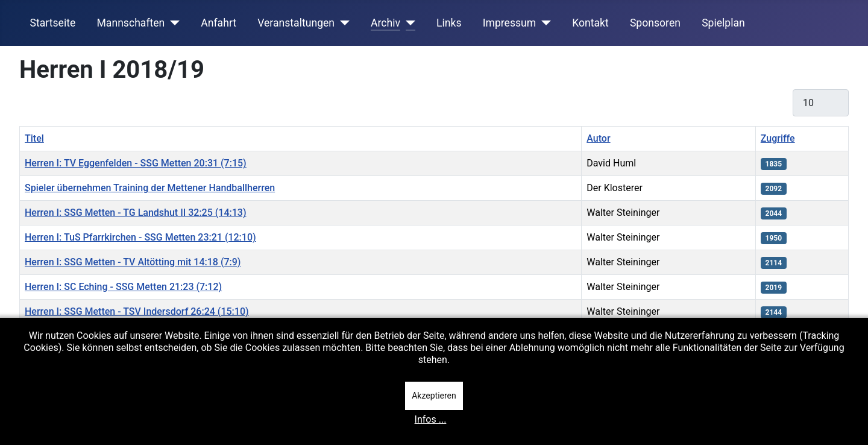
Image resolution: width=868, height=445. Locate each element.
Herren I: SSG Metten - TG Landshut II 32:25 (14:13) (136, 213)
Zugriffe (778, 138)
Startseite (53, 23)
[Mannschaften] (172, 23)
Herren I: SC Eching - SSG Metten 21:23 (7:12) (123, 287)
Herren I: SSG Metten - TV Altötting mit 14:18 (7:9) (133, 262)
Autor (598, 138)
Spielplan (723, 23)
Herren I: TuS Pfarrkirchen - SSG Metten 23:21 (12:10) (140, 237)
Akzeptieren (434, 396)
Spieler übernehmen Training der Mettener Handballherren (150, 188)
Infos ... (431, 419)
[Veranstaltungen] (342, 23)
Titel (34, 138)
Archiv (385, 23)
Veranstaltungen (296, 23)
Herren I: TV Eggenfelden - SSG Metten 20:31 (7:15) (136, 163)
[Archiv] (408, 23)
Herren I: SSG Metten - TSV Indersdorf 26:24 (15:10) (137, 311)
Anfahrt (219, 23)
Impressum (510, 23)
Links (449, 23)
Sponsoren (655, 23)
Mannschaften (131, 23)
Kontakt (590, 23)
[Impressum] (543, 23)
